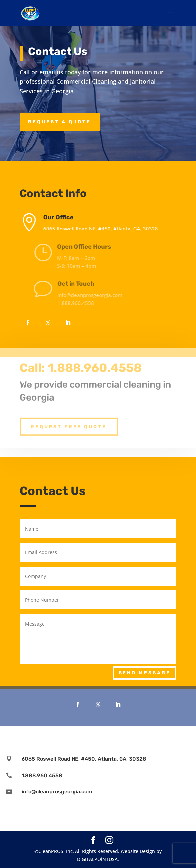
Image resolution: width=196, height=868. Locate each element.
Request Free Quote (69, 419)
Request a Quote (60, 122)
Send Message (145, 673)
